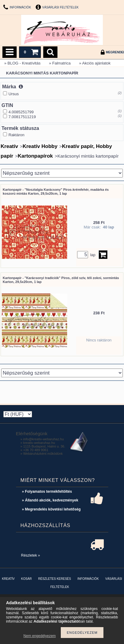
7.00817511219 (22, 117)
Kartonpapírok (35, 156)
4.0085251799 (21, 112)
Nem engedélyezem (40, 636)
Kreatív (9, 146)
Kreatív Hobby (40, 146)
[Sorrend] (62, 173)
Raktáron (16, 135)
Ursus (14, 94)
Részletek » (31, 555)
